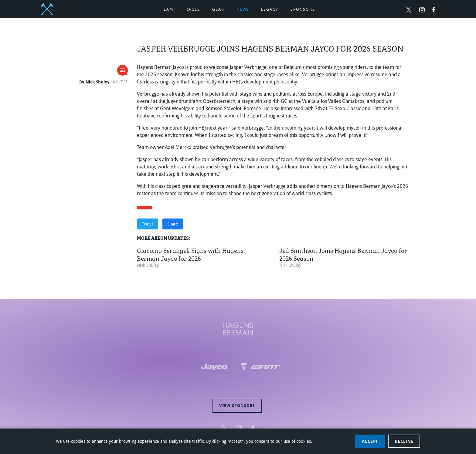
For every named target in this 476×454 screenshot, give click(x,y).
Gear (218, 9)
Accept (370, 441)
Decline (404, 441)
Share (173, 224)
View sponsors (237, 406)
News (243, 9)
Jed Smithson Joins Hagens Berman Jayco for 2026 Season (343, 254)
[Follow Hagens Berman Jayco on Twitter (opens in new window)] (409, 10)
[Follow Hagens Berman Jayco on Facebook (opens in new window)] (434, 10)
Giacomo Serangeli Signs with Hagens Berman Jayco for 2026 (190, 254)
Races (193, 9)
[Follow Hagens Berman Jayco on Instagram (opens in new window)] (422, 10)
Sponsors (303, 9)
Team (167, 9)
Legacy (270, 9)
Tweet (148, 224)
